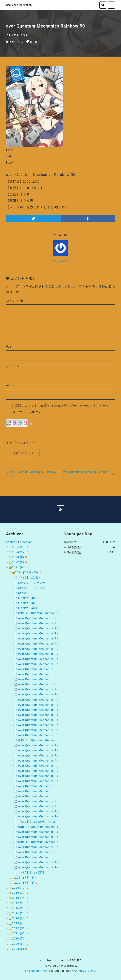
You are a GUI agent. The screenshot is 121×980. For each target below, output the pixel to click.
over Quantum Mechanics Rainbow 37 (45, 700)
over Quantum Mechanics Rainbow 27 (45, 801)
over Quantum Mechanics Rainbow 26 (45, 806)
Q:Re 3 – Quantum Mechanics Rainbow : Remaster (53, 740)
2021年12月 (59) (27, 572)
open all (12, 542)
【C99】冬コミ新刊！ (33, 873)
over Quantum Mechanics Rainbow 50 (45, 633)
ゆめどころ (25, 593)
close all (26, 542)
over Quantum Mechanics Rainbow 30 (45, 786)
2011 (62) (19, 933)
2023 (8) (18, 557)
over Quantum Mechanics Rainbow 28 (45, 796)
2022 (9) (18, 562)
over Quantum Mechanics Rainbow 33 (45, 720)
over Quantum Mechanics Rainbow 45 (45, 659)
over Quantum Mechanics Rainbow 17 (45, 771)
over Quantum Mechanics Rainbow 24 (45, 816)
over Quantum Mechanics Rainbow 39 (45, 689)
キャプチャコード (19, 443)
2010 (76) (19, 939)
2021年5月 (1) (25, 878)
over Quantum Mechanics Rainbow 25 (45, 811)
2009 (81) (19, 944)
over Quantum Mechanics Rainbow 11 (45, 852)
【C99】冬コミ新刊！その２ (37, 822)
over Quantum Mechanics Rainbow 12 (45, 847)
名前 (11, 347)
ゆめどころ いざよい (32, 588)
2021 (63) (19, 567)
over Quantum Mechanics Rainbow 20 (45, 756)
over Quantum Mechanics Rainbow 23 (45, 735)
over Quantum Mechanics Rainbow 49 (45, 639)
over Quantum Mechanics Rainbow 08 (45, 867)
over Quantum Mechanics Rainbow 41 (45, 679)
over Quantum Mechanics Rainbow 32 (45, 725)
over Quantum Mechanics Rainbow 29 (45, 791)
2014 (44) (19, 918)
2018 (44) (19, 898)
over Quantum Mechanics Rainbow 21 (45, 750)
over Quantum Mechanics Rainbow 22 (45, 745)
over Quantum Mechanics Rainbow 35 (45, 710)
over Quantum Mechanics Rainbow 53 (45, 618)
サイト (11, 386)
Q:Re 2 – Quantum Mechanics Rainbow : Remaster (53, 827)
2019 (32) (19, 893)
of (10, 156)
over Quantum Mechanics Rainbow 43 (45, 669)
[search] (103, 5)
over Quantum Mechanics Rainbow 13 (45, 837)
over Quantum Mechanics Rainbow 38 (45, 694)
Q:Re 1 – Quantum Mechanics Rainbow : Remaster (53, 842)
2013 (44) (19, 923)
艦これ (34, 42)
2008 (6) (18, 949)
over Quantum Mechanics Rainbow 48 (45, 644)
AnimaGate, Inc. (85, 971)
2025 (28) (19, 547)
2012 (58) (19, 928)
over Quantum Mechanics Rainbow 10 (45, 857)
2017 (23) (19, 903)
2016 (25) (19, 908)
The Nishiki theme (37, 971)
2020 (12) (19, 888)
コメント (15, 301)
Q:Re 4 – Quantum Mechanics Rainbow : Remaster (53, 613)
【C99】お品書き (30, 578)
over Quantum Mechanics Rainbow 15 (45, 781)
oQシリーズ (16, 42)
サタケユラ (60, 261)
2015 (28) (19, 913)
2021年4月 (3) (25, 883)
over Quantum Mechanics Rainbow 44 (45, 664)
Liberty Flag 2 (28, 603)
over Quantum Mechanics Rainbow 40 (45, 684)
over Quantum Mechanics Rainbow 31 (45, 730)
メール (13, 366)
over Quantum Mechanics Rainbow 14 (45, 832)
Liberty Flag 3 (28, 598)
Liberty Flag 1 (28, 608)
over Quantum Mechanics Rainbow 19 (45, 761)
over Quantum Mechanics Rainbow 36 (45, 705)
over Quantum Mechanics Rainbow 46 (45, 654)
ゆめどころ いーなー (32, 583)
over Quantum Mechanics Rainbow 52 (45, 623)
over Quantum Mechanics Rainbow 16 (45, 776)
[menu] (111, 5)
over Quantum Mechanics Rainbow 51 (45, 628)
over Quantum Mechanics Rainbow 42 (45, 674)
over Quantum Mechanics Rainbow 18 (45, 766)
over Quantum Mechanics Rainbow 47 (45, 649)
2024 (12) (19, 552)
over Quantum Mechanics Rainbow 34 (45, 715)
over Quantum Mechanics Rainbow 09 (45, 862)
